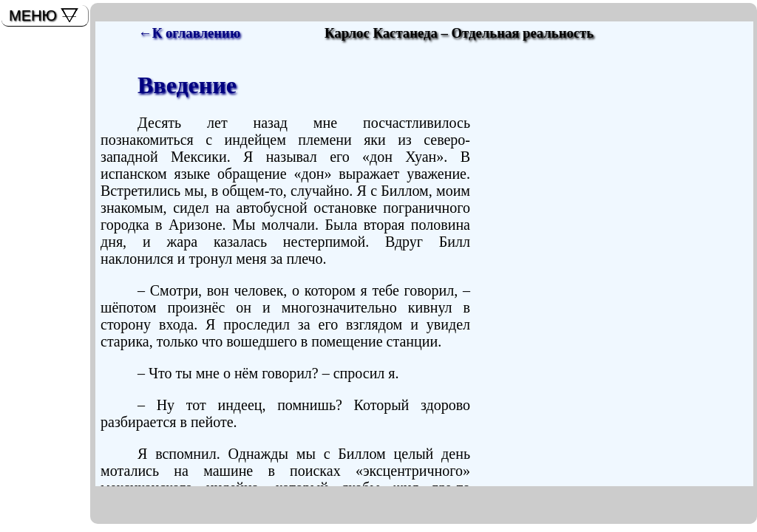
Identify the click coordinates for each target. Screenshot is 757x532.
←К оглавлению (189, 33)
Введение (187, 85)
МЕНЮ (33, 16)
